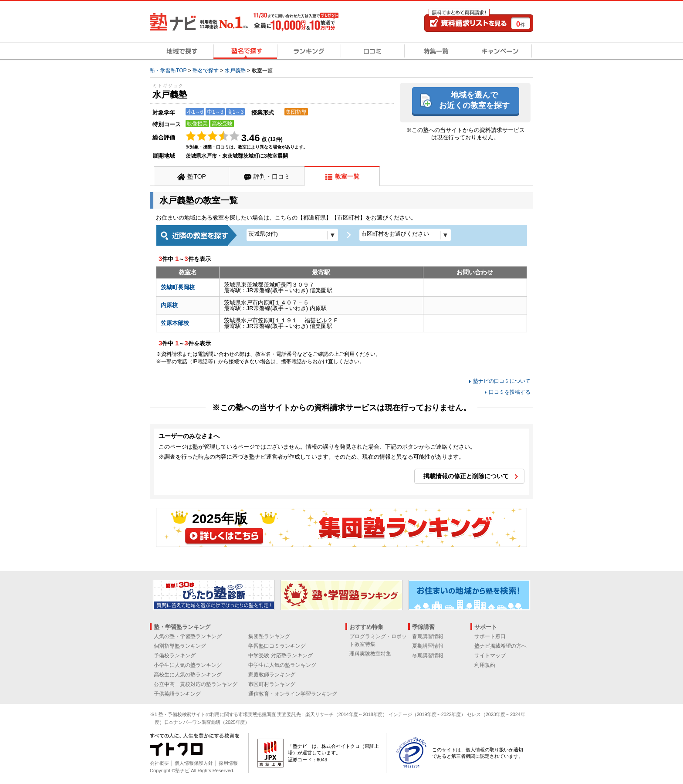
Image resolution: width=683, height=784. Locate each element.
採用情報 (228, 763)
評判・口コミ (272, 176)
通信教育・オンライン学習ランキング (293, 694)
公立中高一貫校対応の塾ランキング (196, 684)
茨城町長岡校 (178, 287)
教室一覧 (347, 176)
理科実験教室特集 (370, 654)
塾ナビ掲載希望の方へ (500, 646)
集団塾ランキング (269, 636)
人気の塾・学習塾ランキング (188, 636)
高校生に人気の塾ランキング (188, 675)
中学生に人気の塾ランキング (282, 665)
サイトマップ (490, 656)
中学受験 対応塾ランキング (280, 656)
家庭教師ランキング (272, 675)
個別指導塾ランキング (180, 646)
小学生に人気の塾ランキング (188, 665)
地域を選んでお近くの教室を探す (474, 100)
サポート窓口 (490, 636)
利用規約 (485, 665)
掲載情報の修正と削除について (466, 476)
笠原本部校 (175, 323)
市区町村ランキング (272, 684)
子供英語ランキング (177, 694)
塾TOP (197, 176)
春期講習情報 (428, 636)
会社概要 (159, 763)
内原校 (169, 305)
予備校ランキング (175, 656)
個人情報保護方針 (194, 763)
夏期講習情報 (428, 646)
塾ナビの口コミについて (502, 381)
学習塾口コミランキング (277, 646)
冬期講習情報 (428, 656)
